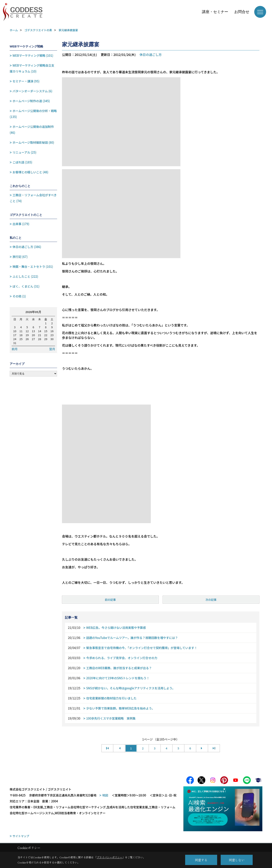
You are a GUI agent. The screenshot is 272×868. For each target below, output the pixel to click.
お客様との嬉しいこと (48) (30, 172)
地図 (105, 795)
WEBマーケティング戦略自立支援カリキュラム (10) (32, 68)
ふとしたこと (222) (25, 276)
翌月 (52, 349)
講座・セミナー (215, 12)
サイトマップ (21, 836)
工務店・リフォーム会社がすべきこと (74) (33, 198)
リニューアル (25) (24, 152)
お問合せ (242, 12)
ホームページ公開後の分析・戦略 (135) (33, 114)
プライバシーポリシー (110, 857)
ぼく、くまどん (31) (26, 286)
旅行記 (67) (20, 257)
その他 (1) (19, 296)
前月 (15, 349)
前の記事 (110, 600)
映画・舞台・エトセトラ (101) (33, 267)
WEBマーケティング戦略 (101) (33, 55)
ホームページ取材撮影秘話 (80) (33, 142)
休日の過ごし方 (151, 55)
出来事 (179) (21, 224)
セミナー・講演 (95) (26, 81)
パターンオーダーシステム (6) (32, 91)
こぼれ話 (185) (23, 162)
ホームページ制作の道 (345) (31, 101)
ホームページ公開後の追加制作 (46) (32, 130)
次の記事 (211, 600)
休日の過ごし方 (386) (27, 247)
